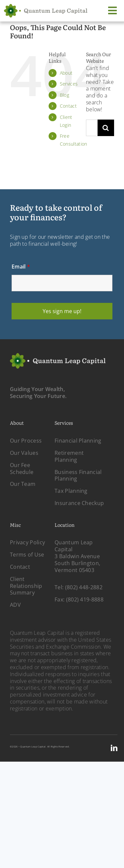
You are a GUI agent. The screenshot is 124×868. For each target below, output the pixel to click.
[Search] (106, 128)
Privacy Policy (27, 542)
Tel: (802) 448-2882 (79, 587)
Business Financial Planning (78, 475)
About (66, 73)
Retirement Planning (69, 456)
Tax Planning (71, 491)
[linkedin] (114, 748)
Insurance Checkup (79, 503)
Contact (68, 106)
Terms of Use (27, 555)
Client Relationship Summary (26, 586)
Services (69, 84)
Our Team (23, 484)
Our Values (24, 453)
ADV (15, 605)
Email (21, 267)
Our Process (26, 441)
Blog (64, 95)
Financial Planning (78, 441)
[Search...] (92, 128)
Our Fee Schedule (22, 469)
